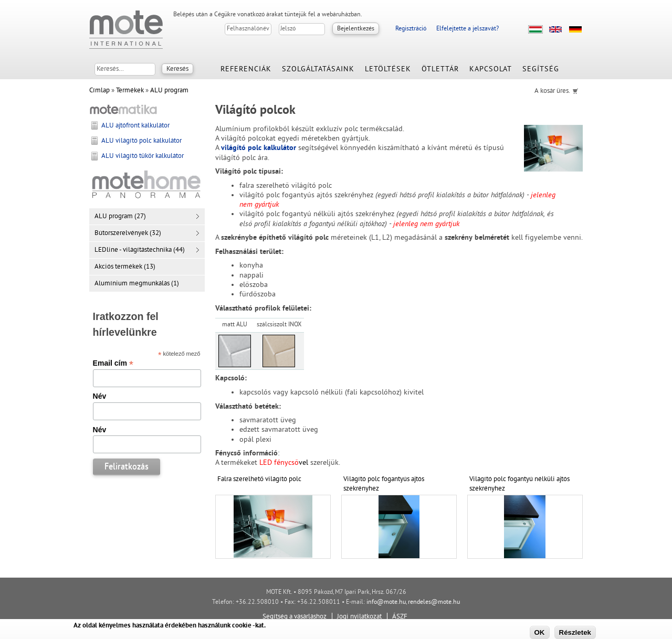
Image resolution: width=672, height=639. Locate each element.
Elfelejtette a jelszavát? (468, 29)
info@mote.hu (386, 603)
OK (540, 632)
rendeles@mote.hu (434, 603)
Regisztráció (411, 29)
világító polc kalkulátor (259, 148)
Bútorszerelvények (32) (128, 233)
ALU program (169, 91)
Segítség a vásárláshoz (295, 617)
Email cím (113, 363)
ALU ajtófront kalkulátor (135, 126)
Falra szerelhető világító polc (259, 480)
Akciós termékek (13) (125, 267)
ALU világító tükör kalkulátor (143, 156)
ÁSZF (400, 617)
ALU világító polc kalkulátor (141, 141)
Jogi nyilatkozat (359, 617)
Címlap (99, 91)
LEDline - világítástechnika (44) (140, 250)
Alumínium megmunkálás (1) (137, 284)
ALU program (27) (120, 217)
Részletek (575, 632)
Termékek (130, 91)
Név (100, 396)
